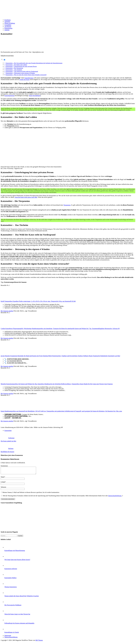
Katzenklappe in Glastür (12, 634)
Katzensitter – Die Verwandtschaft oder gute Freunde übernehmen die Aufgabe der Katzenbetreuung (34, 63)
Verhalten (7, 22)
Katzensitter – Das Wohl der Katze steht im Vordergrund (22, 71)
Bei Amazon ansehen (7, 311)
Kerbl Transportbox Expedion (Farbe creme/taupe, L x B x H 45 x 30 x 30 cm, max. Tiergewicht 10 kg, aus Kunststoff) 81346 (38, 301)
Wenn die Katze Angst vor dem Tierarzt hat (17, 615)
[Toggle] (4, 60)
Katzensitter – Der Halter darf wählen (16, 65)
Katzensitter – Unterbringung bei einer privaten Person (21, 66)
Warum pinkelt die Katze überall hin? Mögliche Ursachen (22, 597)
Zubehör (7, 30)
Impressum (8, 637)
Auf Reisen (8, 27)
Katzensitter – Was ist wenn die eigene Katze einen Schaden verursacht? (26, 75)
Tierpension (67, 205)
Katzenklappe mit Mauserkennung (15, 552)
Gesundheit (8, 25)
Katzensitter (8, 431)
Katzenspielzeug (9, 96)
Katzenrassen (8, 28)
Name (3, 478)
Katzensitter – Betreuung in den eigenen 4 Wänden (20, 73)
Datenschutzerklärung (11, 638)
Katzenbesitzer (29, 78)
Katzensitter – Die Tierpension (14, 68)
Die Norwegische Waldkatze (13, 606)
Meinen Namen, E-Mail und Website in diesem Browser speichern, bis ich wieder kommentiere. (31, 494)
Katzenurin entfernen (11, 570)
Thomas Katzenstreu (11, 588)
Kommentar (4, 466)
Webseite (3, 488)
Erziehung (8, 20)
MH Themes (39, 642)
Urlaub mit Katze (24, 80)
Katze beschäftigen (35, 96)
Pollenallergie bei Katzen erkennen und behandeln (19, 625)
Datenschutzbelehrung (115, 497)
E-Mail (3, 483)
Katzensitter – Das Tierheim (14, 70)
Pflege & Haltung (10, 23)
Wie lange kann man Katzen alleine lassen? (17, 561)
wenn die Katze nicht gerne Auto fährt (26, 197)
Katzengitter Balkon (10, 579)
